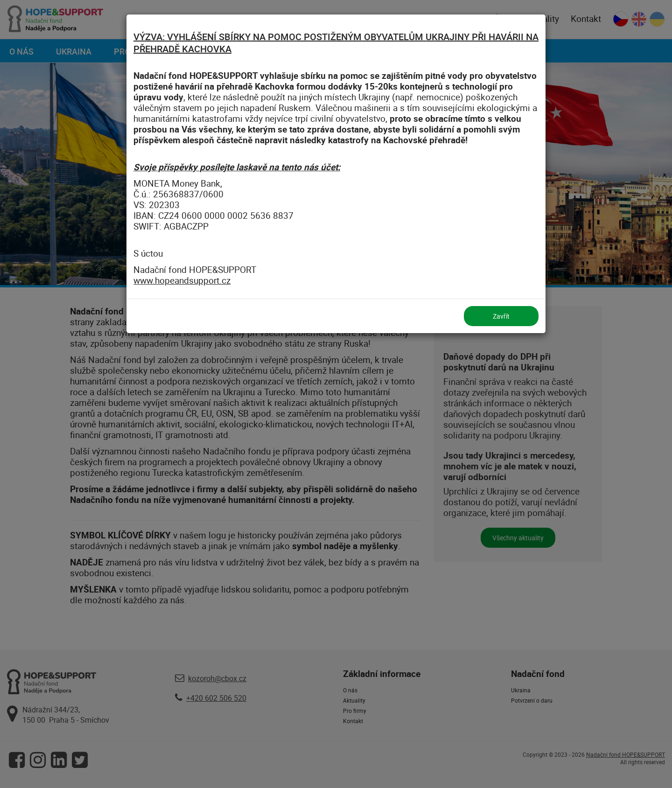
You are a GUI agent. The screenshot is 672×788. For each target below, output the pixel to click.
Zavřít (501, 316)
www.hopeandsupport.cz (182, 280)
